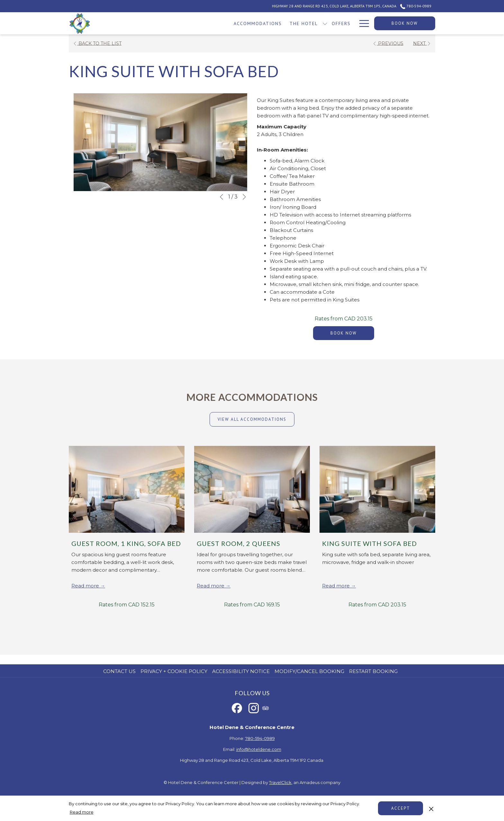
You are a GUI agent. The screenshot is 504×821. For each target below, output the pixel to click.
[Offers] (256, 23)
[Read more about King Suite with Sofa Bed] (377, 489)
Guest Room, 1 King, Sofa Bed (126, 543)
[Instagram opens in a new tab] (254, 707)
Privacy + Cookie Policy (174, 671)
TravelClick (280, 782)
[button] (160, 142)
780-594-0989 (260, 738)
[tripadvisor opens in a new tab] (265, 707)
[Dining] (342, 23)
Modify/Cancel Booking (309, 671)
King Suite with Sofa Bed (369, 543)
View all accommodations (252, 419)
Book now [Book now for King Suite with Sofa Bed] (344, 333)
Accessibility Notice (241, 671)
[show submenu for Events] (326, 23)
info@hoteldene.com (259, 749)
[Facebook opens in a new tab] (237, 707)
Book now (405, 23)
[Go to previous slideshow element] (221, 197)
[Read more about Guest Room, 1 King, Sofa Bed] (127, 489)
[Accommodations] (172, 23)
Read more (82, 812)
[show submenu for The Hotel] (239, 23)
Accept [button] (401, 808)
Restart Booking (373, 671)
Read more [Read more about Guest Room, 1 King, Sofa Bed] (86, 586)
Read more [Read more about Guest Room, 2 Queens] (211, 586)
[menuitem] (120, 671)
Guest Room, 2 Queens (239, 543)
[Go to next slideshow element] (244, 197)
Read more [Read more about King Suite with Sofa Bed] (337, 586)
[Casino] (283, 23)
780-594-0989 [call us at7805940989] (416, 6)
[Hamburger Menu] (362, 23)
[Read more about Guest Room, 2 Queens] (252, 489)
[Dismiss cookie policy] (431, 808)
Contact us (119, 671)
